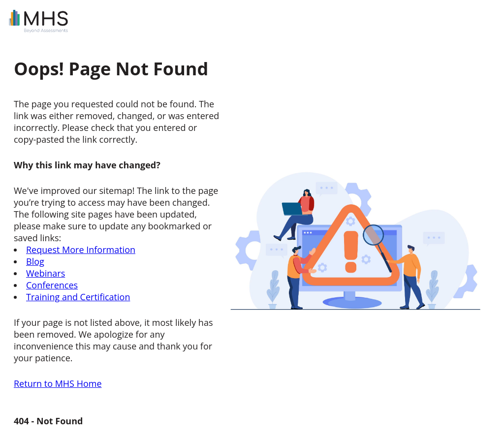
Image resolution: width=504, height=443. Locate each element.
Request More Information (81, 250)
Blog (35, 261)
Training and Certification (78, 297)
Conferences (52, 285)
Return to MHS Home (58, 383)
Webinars (46, 273)
